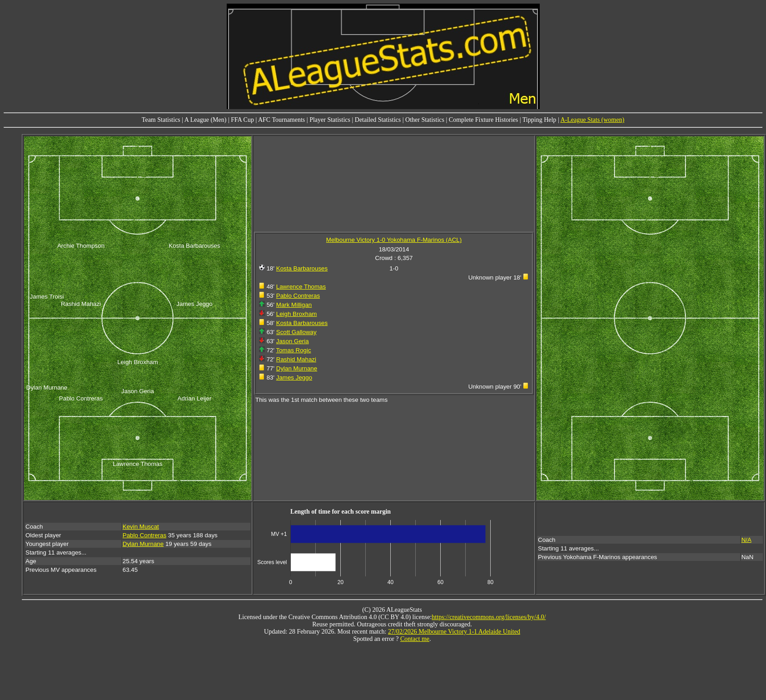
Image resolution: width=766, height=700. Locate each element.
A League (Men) (206, 120)
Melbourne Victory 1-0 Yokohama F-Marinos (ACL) (394, 240)
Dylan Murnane (297, 368)
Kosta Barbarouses (302, 268)
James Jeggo (294, 377)
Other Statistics (425, 120)
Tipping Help (540, 120)
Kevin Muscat (141, 527)
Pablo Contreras (298, 296)
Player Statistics (330, 120)
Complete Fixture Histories (483, 120)
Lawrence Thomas (301, 287)
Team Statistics (161, 120)
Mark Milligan (294, 305)
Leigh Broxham (297, 314)
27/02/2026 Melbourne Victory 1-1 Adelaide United (454, 632)
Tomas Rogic (294, 350)
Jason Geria (293, 341)
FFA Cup (242, 120)
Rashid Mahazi (296, 359)
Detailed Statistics (378, 120)
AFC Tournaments (281, 120)
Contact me (415, 639)
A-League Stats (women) (592, 120)
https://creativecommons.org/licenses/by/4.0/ (489, 617)
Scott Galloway (296, 332)
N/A (746, 540)
